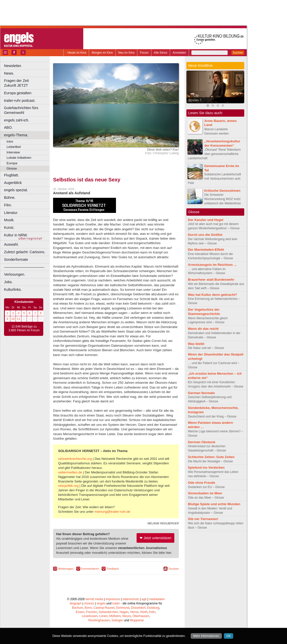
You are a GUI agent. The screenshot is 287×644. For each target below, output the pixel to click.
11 (18, 319)
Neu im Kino (126, 53)
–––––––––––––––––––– (24, 267)
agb (144, 599)
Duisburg (153, 608)
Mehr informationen (206, 636)
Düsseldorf (138, 608)
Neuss (127, 616)
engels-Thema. (16, 135)
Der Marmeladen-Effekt (206, 250)
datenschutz (131, 599)
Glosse (12, 168)
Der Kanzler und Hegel (206, 220)
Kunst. (9, 228)
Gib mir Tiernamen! (203, 519)
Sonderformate (16, 260)
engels (101, 603)
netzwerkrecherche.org (75, 459)
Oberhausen (141, 616)
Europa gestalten (18, 93)
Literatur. (11, 213)
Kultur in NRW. (16, 235)
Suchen (238, 53)
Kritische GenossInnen (222, 191)
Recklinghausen (99, 620)
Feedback (113, 569)
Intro (10, 141)
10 (13, 319)
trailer (116, 603)
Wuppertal (137, 620)
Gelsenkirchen (108, 612)
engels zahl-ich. (17, 120)
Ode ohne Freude (201, 483)
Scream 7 (195, 100)
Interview (13, 152)
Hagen (124, 612)
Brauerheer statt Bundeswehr (211, 280)
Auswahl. (11, 244)
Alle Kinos (161, 53)
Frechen (92, 612)
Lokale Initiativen (19, 158)
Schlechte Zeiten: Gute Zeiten (211, 457)
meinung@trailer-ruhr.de (112, 512)
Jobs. (8, 282)
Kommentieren (90, 569)
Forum (144, 53)
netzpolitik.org (68, 486)
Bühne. (10, 198)
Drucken (174, 569)
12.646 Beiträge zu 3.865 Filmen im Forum (24, 329)
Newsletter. (13, 66)
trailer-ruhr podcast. (20, 101)
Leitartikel (14, 147)
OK (229, 636)
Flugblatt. (11, 175)
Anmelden (179, 53)
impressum (113, 599)
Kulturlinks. (13, 289)
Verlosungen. (15, 274)
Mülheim (115, 616)
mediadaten (157, 599)
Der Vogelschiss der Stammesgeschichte (204, 312)
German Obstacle (202, 442)
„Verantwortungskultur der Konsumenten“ (222, 143)
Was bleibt (196, 344)
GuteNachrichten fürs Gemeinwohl (21, 110)
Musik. (9, 220)
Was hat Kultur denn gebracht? (212, 295)
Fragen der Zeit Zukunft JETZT (27, 83)
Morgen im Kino (102, 53)
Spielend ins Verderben (206, 468)
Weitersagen (66, 569)
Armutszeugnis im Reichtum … (212, 265)
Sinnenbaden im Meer (205, 493)
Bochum (77, 608)
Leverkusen (90, 616)
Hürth (144, 612)
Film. (8, 205)
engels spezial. (16, 190)
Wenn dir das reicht (203, 329)
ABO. (8, 127)
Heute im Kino (77, 53)
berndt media (94, 599)
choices (89, 603)
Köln (152, 612)
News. (9, 73)
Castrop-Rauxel (104, 608)
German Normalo (201, 393)
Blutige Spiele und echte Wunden (214, 504)
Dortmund (123, 608)
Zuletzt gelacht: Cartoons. (25, 252)
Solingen (117, 620)
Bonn (88, 608)
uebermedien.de (70, 472)
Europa (12, 163)
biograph (76, 603)
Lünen (103, 616)
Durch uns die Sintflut (205, 235)
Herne (134, 612)
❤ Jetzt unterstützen (155, 538)
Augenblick (13, 183)
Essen (80, 612)
